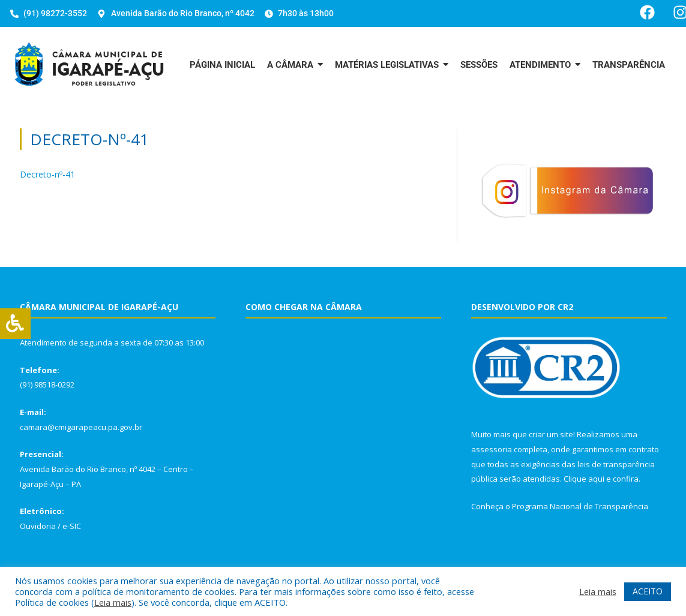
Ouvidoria (38, 526)
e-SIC (72, 526)
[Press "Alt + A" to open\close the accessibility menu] (15, 324)
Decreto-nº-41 (47, 174)
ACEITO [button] (648, 591)
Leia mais (113, 602)
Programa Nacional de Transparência (580, 506)
